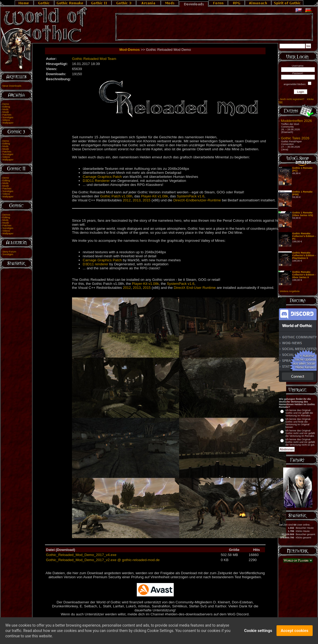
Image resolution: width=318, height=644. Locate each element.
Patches (7, 115)
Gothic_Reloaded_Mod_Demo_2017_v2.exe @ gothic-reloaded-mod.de (103, 560)
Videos (6, 120)
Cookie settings (258, 635)
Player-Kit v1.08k (155, 196)
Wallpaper (8, 123)
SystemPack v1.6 (190, 196)
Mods (5, 109)
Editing (6, 107)
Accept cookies (295, 635)
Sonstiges (8, 117)
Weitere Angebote (290, 291)
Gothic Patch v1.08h (116, 196)
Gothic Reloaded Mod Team (94, 59)
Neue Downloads (12, 86)
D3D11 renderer (96, 264)
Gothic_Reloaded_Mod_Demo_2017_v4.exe (81, 555)
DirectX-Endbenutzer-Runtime (197, 200)
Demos (6, 215)
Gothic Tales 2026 (295, 138)
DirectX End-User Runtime (195, 288)
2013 (137, 200)
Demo (6, 104)
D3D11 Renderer (96, 181)
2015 (147, 200)
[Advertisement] (214, 27)
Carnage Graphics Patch (102, 177)
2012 (127, 200)
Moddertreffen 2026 (296, 121)
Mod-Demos (130, 50)
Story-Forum (9, 252)
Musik (6, 112)
